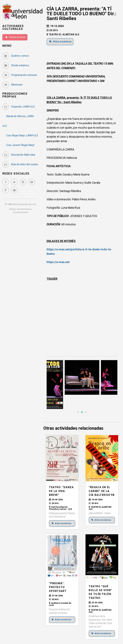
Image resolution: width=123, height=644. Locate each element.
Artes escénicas (60, 42)
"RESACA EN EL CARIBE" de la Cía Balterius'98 (102, 491)
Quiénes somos (16, 56)
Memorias (12, 85)
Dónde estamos (16, 65)
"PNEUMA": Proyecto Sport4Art (58, 587)
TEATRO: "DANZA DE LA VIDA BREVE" (61, 491)
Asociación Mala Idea (19, 155)
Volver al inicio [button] (15, 37)
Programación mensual (20, 75)
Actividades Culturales (13, 27)
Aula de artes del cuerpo (20, 164)
